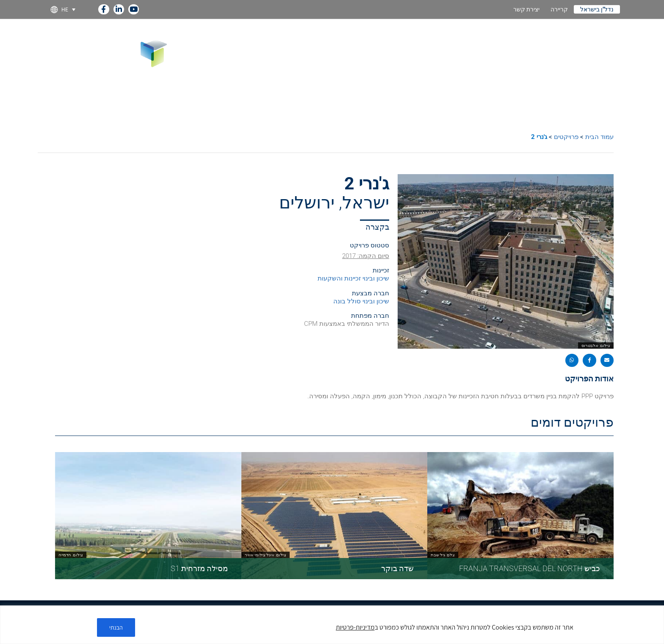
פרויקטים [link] (454, 38)
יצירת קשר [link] (526, 9)
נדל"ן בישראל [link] (597, 9)
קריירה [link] (559, 9)
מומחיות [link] (545, 38)
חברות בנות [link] (499, 38)
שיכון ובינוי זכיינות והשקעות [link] (353, 278)
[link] (104, 8)
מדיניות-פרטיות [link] (355, 627)
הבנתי (116, 627)
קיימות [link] (358, 38)
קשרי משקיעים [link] (404, 38)
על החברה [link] (589, 38)
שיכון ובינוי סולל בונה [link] (361, 301)
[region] (332, 625)
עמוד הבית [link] (599, 137)
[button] (607, 361)
